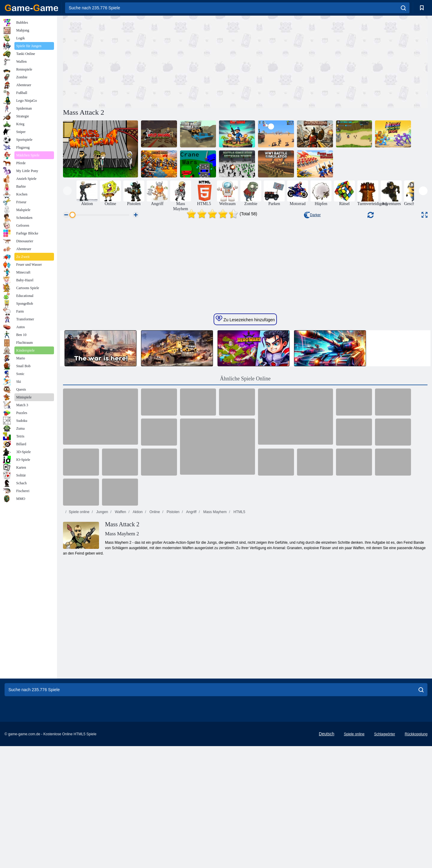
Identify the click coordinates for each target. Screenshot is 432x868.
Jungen (102, 696)
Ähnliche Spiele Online (245, 562)
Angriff (191, 696)
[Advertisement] (154, 61)
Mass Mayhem (214, 696)
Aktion (137, 696)
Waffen (120, 696)
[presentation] (67, 191)
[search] (403, 8)
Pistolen (172, 696)
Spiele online (79, 696)
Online (154, 696)
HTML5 (239, 696)
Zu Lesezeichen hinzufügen (245, 503)
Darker (312, 215)
